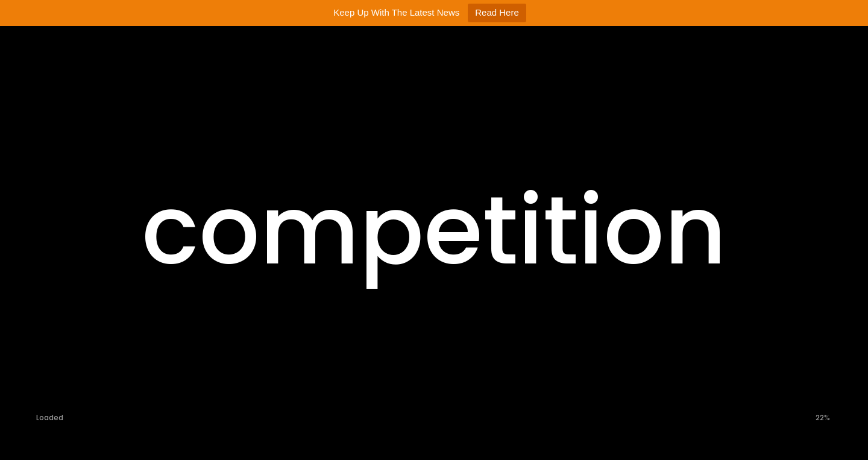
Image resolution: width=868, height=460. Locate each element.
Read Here (497, 12)
